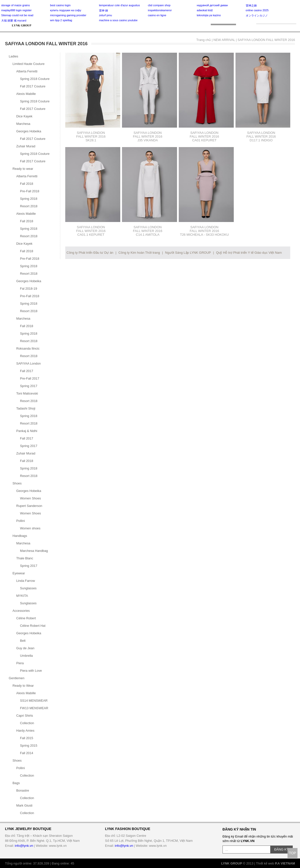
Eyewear (19, 573)
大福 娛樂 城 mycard (14, 20)
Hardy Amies (25, 731)
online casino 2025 (257, 10)
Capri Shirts (25, 716)
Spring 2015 (29, 746)
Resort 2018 (29, 206)
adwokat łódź (205, 10)
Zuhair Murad (26, 146)
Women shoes (30, 528)
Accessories (21, 611)
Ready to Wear (23, 686)
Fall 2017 (27, 371)
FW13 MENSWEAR (34, 708)
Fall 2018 (27, 184)
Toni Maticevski (27, 393)
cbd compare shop (159, 5)
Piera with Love (31, 671)
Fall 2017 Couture (33, 86)
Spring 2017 (29, 386)
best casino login (60, 5)
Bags (16, 783)
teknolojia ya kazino (209, 15)
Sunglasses (28, 588)
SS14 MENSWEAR (34, 701)
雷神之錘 (251, 5)
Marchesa (23, 124)
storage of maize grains (15, 5)
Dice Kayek (24, 116)
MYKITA (22, 596)
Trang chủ (203, 40)
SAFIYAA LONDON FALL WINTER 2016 (266, 40)
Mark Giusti (24, 805)
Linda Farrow (26, 581)
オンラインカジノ (257, 15)
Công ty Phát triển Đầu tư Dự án (90, 253)
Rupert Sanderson (29, 506)
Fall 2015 (27, 738)
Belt (23, 641)
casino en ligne (157, 15)
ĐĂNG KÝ (281, 849)
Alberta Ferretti (27, 71)
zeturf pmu (105, 15)
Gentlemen (17, 678)
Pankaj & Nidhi (27, 431)
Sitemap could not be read (17, 15)
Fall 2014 (27, 753)
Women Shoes (30, 498)
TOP (293, 853)
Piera (20, 663)
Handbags (20, 536)
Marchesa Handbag (34, 551)
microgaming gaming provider (68, 15)
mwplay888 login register (16, 10)
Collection (27, 723)
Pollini (20, 521)
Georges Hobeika (29, 131)
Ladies (13, 56)
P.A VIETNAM (285, 863)
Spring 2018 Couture (35, 79)
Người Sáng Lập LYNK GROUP (188, 253)
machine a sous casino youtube (118, 20)
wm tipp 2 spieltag (61, 20)
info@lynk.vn (24, 846)
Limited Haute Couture (28, 64)
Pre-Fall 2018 (30, 191)
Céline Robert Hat (33, 626)
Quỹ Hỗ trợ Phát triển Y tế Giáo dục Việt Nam (249, 253)
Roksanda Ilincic (28, 348)
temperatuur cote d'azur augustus (119, 5)
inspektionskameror (160, 10)
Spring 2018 (29, 199)
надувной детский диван (212, 5)
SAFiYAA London (28, 363)
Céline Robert (26, 618)
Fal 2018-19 (28, 289)
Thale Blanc (25, 558)
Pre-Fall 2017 (30, 378)
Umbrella (26, 656)
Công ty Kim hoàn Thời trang (139, 253)
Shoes (17, 483)
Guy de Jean (25, 648)
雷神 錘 (103, 10)
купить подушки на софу (65, 10)
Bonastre (23, 790)
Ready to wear (23, 169)
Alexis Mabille (26, 94)
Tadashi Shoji (26, 408)
